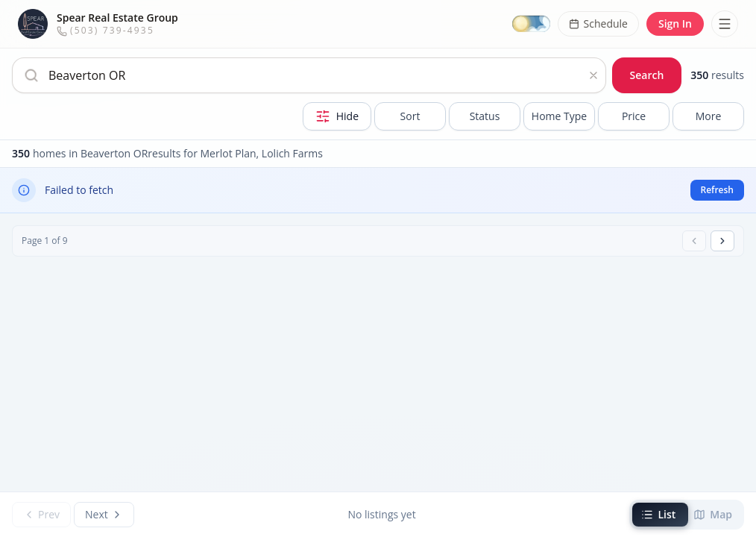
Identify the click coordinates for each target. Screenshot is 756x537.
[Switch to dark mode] (531, 24)
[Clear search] (593, 75)
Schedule (598, 23)
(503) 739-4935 (105, 30)
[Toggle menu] (725, 24)
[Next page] (722, 241)
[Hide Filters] (337, 116)
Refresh (717, 190)
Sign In (675, 23)
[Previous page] (694, 241)
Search (647, 75)
